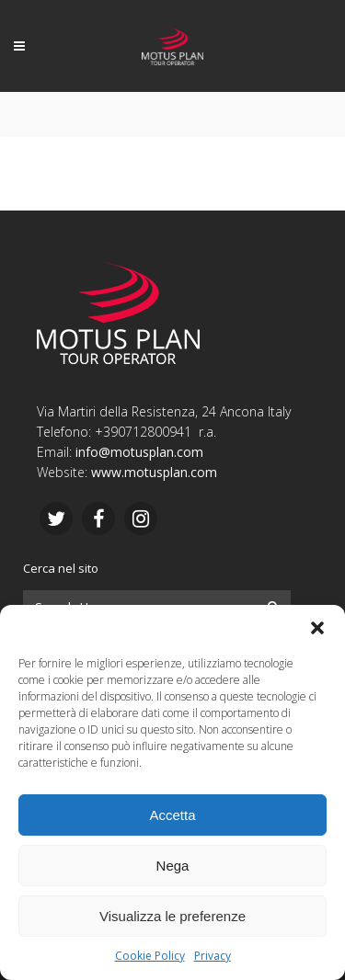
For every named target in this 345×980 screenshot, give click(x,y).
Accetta (172, 815)
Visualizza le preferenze (172, 916)
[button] (317, 628)
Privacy (213, 956)
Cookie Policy (150, 956)
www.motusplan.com (154, 472)
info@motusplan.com (139, 452)
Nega (173, 866)
